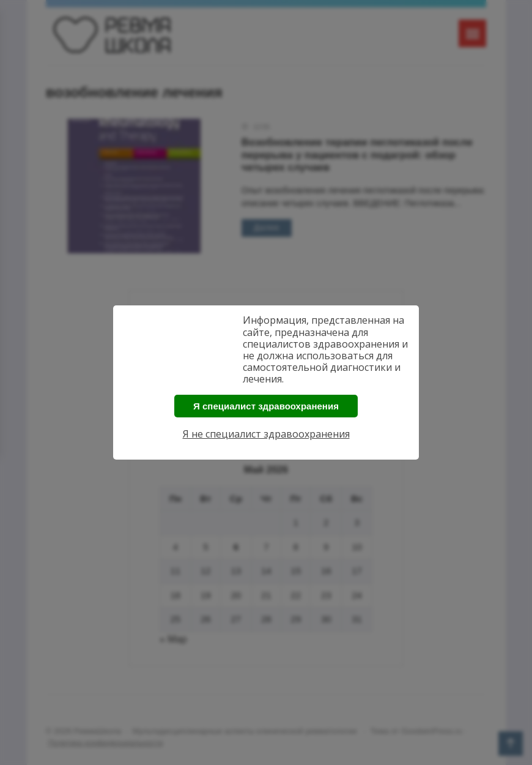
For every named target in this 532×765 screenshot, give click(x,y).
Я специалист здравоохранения (266, 406)
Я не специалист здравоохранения (266, 434)
